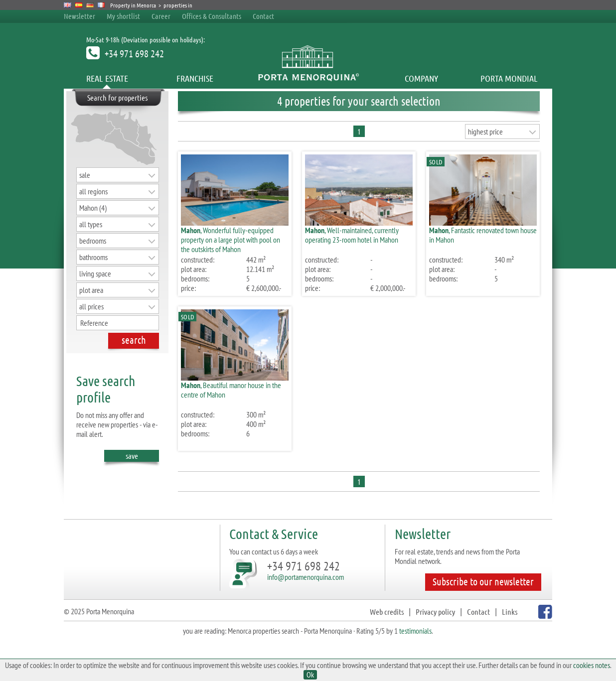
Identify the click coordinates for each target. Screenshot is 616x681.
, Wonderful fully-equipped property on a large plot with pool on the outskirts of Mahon (231, 240)
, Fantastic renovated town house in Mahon (483, 235)
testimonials (415, 631)
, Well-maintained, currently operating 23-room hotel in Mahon (352, 235)
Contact (263, 16)
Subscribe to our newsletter (483, 581)
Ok (310, 675)
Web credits (387, 612)
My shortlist (123, 16)
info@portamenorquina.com (306, 577)
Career (161, 16)
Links (510, 612)
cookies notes (592, 665)
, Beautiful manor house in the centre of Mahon (231, 390)
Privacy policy (435, 612)
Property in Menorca (133, 5)
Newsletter (79, 16)
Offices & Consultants (212, 16)
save (132, 456)
